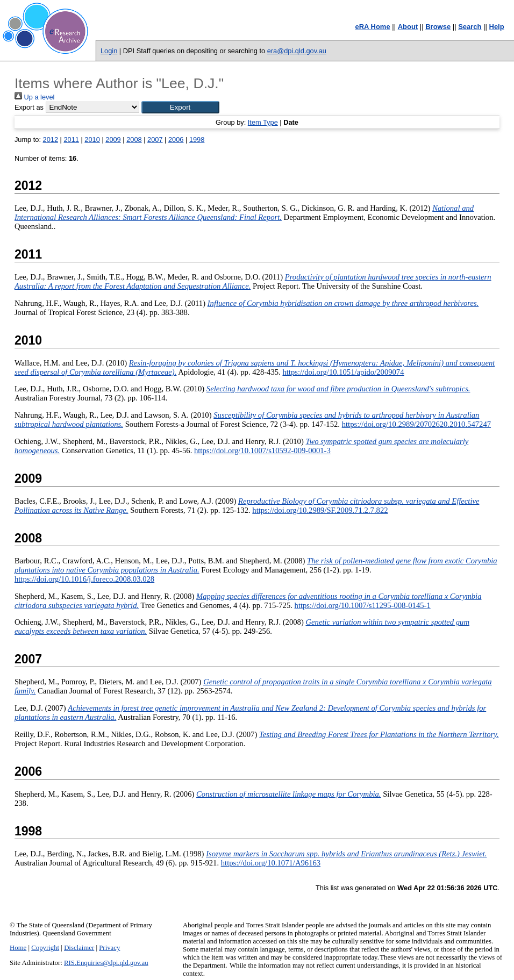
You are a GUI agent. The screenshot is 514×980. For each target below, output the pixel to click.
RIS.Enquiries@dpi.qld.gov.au (106, 963)
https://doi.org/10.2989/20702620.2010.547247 (416, 424)
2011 (71, 140)
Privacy (109, 948)
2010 (92, 140)
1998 (197, 140)
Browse (438, 27)
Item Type (263, 122)
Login (109, 51)
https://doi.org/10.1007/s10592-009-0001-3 (262, 450)
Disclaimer (79, 948)
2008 (134, 140)
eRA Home (372, 27)
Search (470, 27)
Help (497, 27)
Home (18, 948)
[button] (180, 107)
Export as (29, 107)
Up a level (34, 97)
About (408, 27)
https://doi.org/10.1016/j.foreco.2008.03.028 (84, 579)
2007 (155, 140)
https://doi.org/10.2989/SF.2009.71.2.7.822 (320, 510)
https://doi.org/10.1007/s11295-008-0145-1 (363, 605)
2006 (176, 140)
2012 (51, 140)
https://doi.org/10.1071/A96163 (271, 863)
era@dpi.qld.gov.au (297, 51)
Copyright (45, 948)
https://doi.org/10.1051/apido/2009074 (343, 372)
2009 (113, 140)
